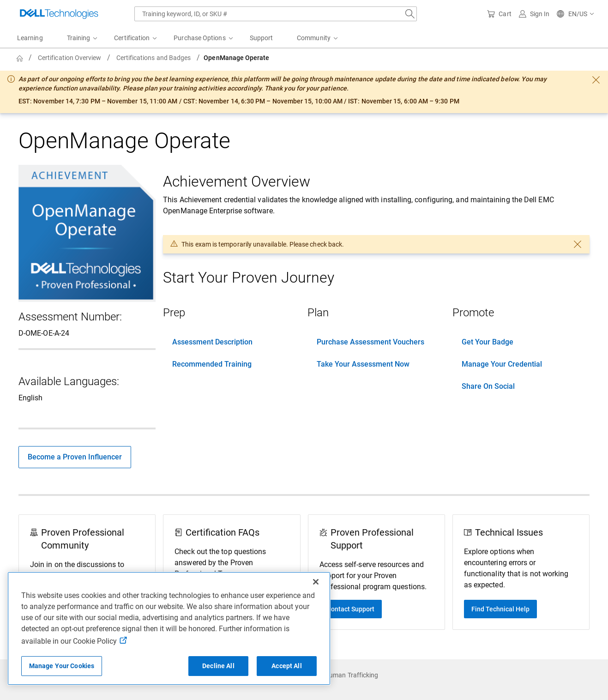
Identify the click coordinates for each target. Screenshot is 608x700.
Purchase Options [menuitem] (199, 38)
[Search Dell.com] (410, 14)
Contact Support (351, 609)
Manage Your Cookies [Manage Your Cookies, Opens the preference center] (62, 666)
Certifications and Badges (154, 58)
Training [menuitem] (79, 38)
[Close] (316, 582)
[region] (169, 628)
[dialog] (304, 92)
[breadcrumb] (240, 58)
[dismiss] (596, 80)
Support (262, 38)
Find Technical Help (500, 609)
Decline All (218, 666)
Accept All (286, 666)
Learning (30, 38)
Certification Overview (70, 58)
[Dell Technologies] (59, 14)
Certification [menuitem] (132, 38)
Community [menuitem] (314, 38)
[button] (576, 14)
